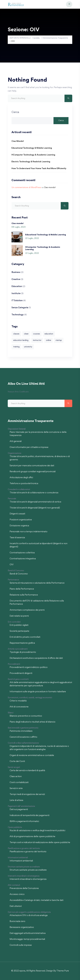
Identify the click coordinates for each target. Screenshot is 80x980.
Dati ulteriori (16, 906)
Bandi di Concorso (19, 574)
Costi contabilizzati (19, 783)
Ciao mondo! (18, 141)
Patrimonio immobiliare (21, 731)
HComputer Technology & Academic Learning (33, 155)
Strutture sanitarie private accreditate (28, 870)
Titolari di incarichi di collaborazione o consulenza (34, 493)
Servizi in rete (16, 788)
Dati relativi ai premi (19, 616)
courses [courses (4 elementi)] (36, 334)
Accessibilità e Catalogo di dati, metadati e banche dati (36, 900)
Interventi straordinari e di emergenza (28, 879)
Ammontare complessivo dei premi (27, 610)
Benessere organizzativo (22, 927)
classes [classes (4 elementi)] (16, 334)
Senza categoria (20, 308)
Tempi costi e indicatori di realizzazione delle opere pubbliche (40, 843)
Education (17, 287)
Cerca (15, 112)
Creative (16, 279)
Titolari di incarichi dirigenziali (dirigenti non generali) (35, 508)
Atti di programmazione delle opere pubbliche (32, 837)
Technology (18, 315)
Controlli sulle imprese (21, 945)
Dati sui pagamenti (19, 810)
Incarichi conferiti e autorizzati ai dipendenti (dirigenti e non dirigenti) (38, 545)
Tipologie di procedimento (23, 652)
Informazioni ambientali (21, 861)
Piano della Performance (22, 589)
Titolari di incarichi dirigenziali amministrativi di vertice (35, 502)
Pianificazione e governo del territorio (28, 852)
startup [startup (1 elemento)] (59, 340)
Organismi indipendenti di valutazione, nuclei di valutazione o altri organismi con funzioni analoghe (39, 748)
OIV (12, 565)
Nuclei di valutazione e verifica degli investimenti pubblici (37, 831)
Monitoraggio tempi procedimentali (27, 939)
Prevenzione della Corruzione (24, 888)
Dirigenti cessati (17, 514)
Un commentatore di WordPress (26, 188)
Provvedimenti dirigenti (21, 673)
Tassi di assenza (17, 538)
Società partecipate (19, 631)
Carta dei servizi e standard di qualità (27, 771)
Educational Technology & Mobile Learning (32, 148)
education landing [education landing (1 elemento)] (21, 340)
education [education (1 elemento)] (49, 334)
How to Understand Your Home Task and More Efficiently (39, 169)
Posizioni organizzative (21, 520)
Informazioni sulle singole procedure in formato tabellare (38, 692)
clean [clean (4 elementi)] (26, 334)
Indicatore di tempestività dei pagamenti (29, 816)
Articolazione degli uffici (21, 478)
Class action (16, 777)
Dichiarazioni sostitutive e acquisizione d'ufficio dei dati (36, 658)
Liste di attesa (16, 800)
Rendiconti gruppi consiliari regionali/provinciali (33, 472)
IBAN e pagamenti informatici (24, 821)
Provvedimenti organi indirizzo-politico (29, 667)
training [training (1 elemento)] (16, 347)
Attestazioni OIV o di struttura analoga (29, 916)
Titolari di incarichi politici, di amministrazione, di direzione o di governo (40, 458)
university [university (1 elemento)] (28, 347)
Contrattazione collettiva (22, 553)
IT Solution (17, 301)
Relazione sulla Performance (24, 595)
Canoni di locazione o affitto (23, 737)
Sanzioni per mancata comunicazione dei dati (32, 466)
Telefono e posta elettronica (24, 484)
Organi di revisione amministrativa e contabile (32, 755)
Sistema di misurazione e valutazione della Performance (37, 583)
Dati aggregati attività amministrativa (28, 933)
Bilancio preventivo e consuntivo (26, 716)
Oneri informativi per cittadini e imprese (29, 447)
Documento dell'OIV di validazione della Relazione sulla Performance (37, 603)
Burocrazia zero (17, 921)
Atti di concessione (19, 707)
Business (16, 272)
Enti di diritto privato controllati (25, 637)
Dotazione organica (19, 526)
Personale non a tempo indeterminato (28, 532)
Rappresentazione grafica (22, 643)
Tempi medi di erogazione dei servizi (27, 794)
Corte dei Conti (17, 761)
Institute (16, 294)
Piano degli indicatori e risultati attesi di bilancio (32, 722)
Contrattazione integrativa (23, 559)
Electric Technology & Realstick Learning (31, 162)
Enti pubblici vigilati (19, 625)
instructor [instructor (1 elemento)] (37, 340)
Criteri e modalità (18, 701)
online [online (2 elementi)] (48, 340)
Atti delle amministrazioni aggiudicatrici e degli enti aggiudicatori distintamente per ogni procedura (41, 684)
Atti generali (16, 441)
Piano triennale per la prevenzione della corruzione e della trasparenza (38, 434)
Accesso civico (17, 894)
